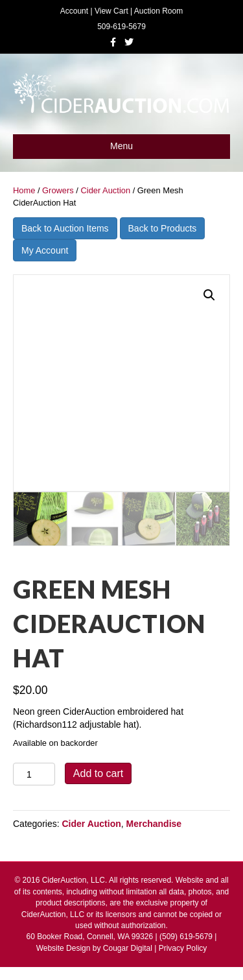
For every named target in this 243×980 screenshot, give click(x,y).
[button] (209, 295)
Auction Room (158, 11)
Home (24, 190)
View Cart (111, 11)
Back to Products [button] (163, 228)
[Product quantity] (34, 774)
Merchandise (154, 824)
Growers (58, 190)
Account (74, 11)
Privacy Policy (183, 948)
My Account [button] (45, 250)
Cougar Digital (128, 948)
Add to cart (98, 773)
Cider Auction (105, 190)
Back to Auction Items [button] (65, 228)
